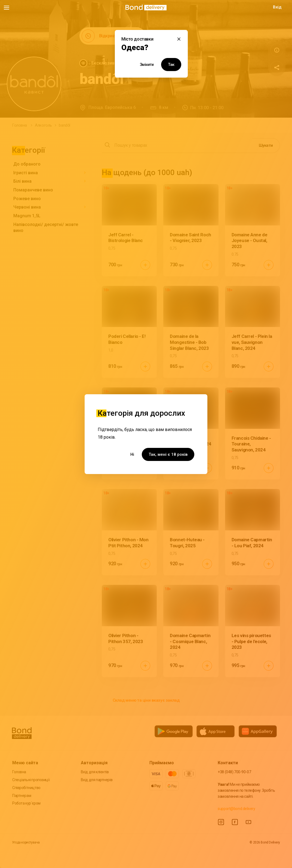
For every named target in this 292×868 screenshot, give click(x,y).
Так (171, 65)
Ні (132, 454)
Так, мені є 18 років (168, 454)
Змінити (147, 65)
